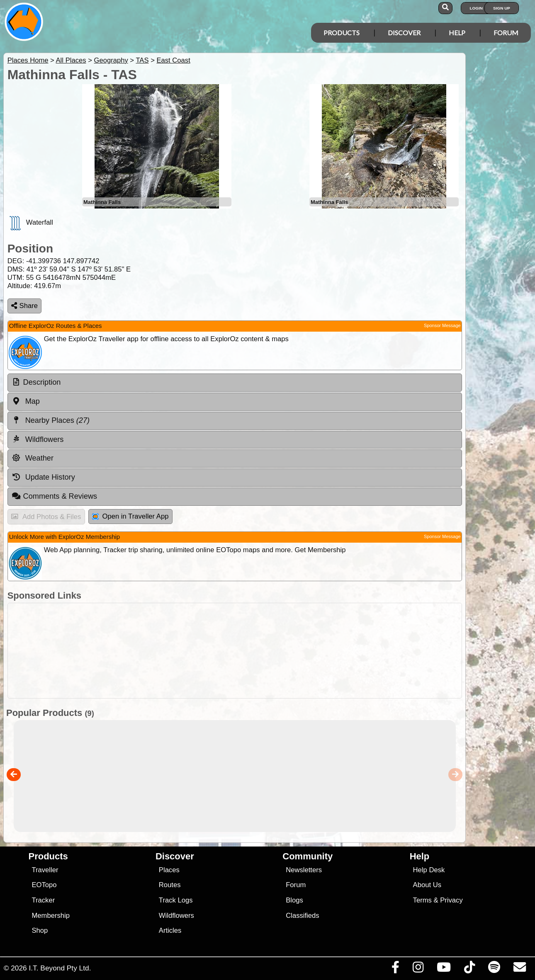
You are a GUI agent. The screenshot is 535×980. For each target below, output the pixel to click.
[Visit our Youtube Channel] (444, 969)
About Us (427, 885)
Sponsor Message (442, 325)
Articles (170, 930)
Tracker (43, 900)
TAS (142, 60)
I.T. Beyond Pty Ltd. (60, 968)
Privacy (451, 900)
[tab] (235, 383)
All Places (71, 60)
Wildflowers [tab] (38, 439)
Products (342, 33)
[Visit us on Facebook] (395, 969)
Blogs (294, 900)
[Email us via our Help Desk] (519, 969)
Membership (50, 916)
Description (42, 382)
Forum (506, 33)
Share (24, 306)
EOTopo (44, 885)
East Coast (173, 60)
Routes (170, 885)
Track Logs (176, 900)
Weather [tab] (33, 458)
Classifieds (302, 916)
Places (169, 870)
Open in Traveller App (130, 516)
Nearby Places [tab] (51, 420)
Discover (404, 33)
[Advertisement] (233, 651)
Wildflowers (176, 916)
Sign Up (502, 8)
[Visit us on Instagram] (418, 969)
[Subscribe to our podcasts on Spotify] (494, 969)
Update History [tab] (43, 477)
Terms (422, 900)
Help (457, 33)
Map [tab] (26, 401)
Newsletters (304, 870)
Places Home (28, 60)
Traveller (45, 870)
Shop (40, 930)
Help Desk (429, 870)
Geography (111, 60)
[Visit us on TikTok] (469, 969)
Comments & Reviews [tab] (54, 496)
